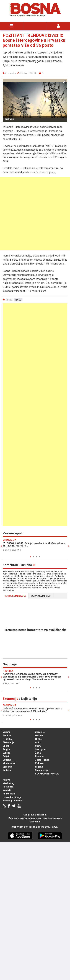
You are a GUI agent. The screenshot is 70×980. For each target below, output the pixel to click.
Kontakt (7, 790)
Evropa (7, 753)
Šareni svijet (42, 770)
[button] (64, 82)
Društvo (7, 760)
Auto (38, 742)
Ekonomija (9, 742)
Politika (7, 735)
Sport (6, 746)
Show (38, 746)
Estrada (39, 756)
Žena (38, 753)
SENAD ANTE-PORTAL (47, 774)
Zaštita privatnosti (13, 801)
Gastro (39, 735)
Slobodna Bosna (35, 827)
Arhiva (6, 780)
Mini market (9, 763)
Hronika (7, 739)
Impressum (9, 794)
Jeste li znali (42, 760)
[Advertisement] (35, 214)
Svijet (6, 756)
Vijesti (6, 732)
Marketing (8, 783)
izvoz (18, 300)
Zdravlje (40, 732)
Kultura (7, 770)
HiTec (38, 739)
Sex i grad (41, 749)
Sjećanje (8, 767)
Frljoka (39, 767)
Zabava (39, 763)
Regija (6, 749)
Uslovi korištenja (12, 797)
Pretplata (8, 787)
